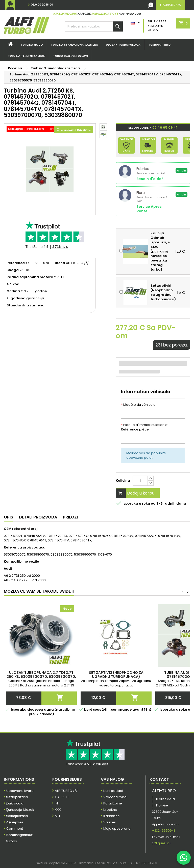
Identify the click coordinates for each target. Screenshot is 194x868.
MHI (58, 816)
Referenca (16, 263)
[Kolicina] (140, 481)
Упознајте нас (171, 5)
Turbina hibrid (159, 45)
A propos (14, 822)
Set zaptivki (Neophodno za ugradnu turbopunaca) (116, 675)
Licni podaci (113, 791)
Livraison (13, 810)
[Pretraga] (94, 26)
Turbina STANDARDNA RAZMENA (74, 45)
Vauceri (110, 822)
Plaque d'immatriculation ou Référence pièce (145, 427)
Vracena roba (115, 797)
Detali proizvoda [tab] (38, 517)
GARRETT (62, 797)
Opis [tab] (8, 517)
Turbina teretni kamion (27, 56)
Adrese (109, 816)
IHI (57, 803)
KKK (58, 810)
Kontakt (159, 779)
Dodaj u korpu (135, 493)
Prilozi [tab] (70, 517)
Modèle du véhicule (138, 405)
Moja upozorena (117, 829)
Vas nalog (112, 779)
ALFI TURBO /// (66, 791)
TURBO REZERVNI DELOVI (70, 56)
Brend (60, 263)
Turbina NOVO (32, 45)
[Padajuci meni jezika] (136, 22)
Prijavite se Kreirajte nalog (157, 26)
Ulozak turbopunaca (123, 45)
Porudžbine (113, 803)
